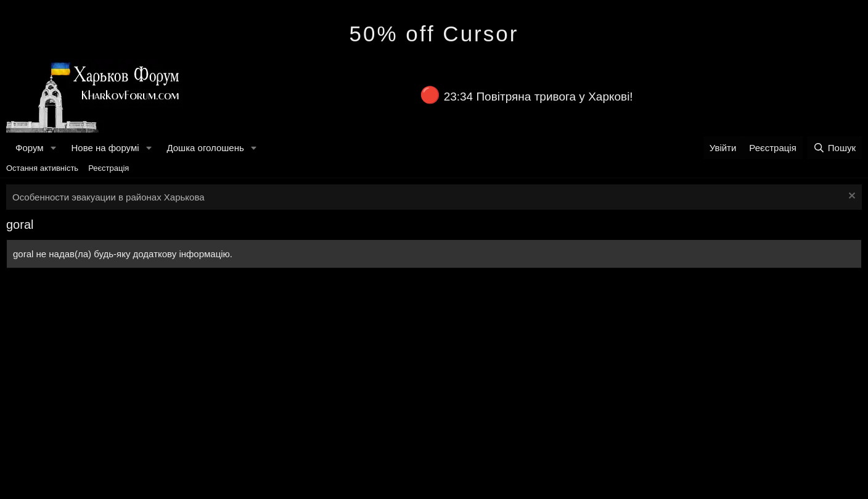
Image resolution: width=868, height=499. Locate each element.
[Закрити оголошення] (850, 197)
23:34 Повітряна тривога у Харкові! (538, 97)
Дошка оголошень (205, 148)
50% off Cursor (434, 34)
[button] (53, 148)
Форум (30, 148)
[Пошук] (834, 148)
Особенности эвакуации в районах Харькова (108, 197)
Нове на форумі (105, 148)
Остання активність (42, 168)
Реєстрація (108, 168)
